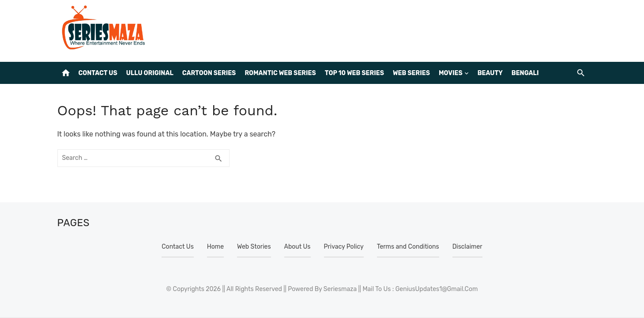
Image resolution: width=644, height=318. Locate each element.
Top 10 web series (354, 73)
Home (215, 247)
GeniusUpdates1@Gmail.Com (437, 289)
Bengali (525, 73)
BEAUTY (490, 73)
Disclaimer (467, 247)
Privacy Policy (344, 247)
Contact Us (98, 73)
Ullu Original (150, 73)
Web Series (411, 73)
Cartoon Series (209, 73)
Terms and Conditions (408, 247)
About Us (298, 247)
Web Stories (254, 247)
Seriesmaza (340, 289)
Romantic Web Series (280, 73)
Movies (451, 73)
